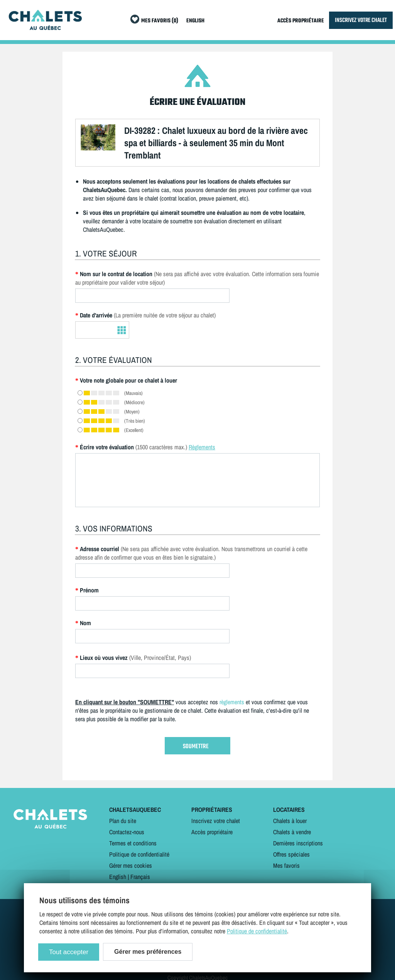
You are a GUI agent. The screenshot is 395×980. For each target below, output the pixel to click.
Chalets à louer (290, 821)
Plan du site (123, 821)
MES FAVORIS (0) (160, 21)
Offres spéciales (291, 854)
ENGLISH (195, 21)
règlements (232, 702)
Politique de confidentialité (139, 854)
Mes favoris (286, 865)
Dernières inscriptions (298, 843)
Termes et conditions (133, 843)
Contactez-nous (127, 832)
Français (140, 877)
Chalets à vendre (292, 832)
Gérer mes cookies (131, 865)
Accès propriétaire (212, 832)
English (118, 877)
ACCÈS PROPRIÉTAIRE (301, 21)
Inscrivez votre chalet (216, 821)
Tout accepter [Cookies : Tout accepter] (69, 952)
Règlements (202, 447)
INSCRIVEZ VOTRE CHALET (361, 20)
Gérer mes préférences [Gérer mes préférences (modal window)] (148, 952)
